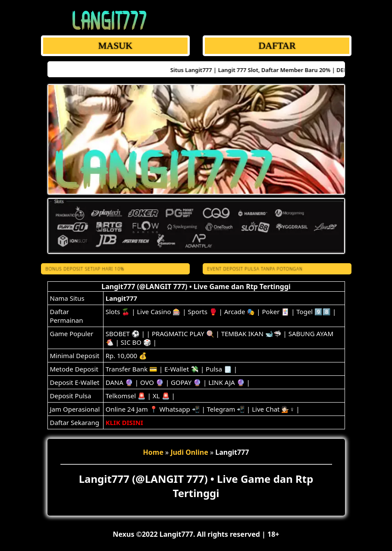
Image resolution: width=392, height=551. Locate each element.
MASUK (115, 46)
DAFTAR (277, 46)
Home (153, 452)
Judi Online (189, 452)
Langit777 (121, 298)
